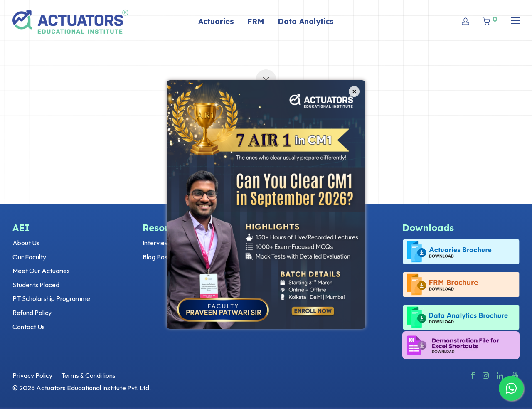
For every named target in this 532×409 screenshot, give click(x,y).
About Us (26, 243)
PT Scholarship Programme (51, 298)
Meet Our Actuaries (41, 271)
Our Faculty (29, 257)
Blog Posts (158, 257)
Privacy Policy (32, 375)
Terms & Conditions (88, 375)
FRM (256, 21)
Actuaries (216, 21)
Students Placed (36, 285)
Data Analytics (306, 21)
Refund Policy (32, 313)
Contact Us (29, 327)
